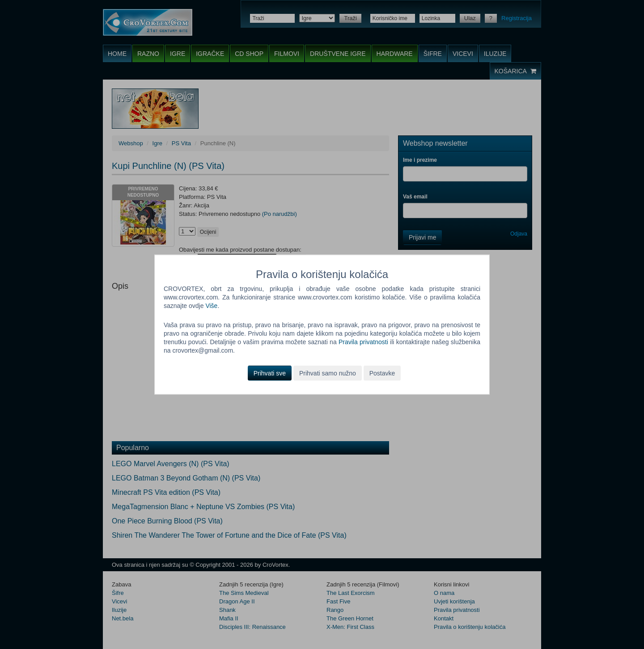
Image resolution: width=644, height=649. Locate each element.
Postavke (382, 373)
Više (211, 306)
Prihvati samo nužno (328, 373)
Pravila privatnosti (363, 342)
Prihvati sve (270, 373)
